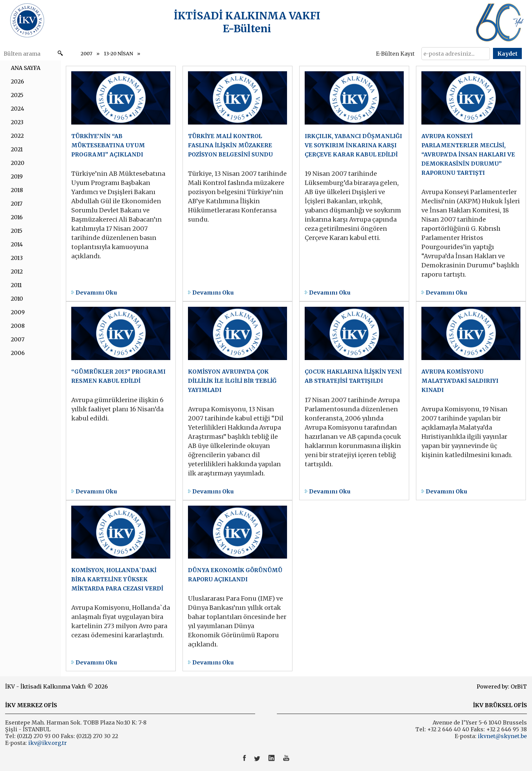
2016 (17, 217)
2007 (87, 54)
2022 (17, 136)
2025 (17, 95)
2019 (17, 176)
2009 (18, 312)
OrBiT (519, 687)
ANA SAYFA (26, 68)
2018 (17, 190)
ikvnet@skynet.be (502, 736)
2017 (17, 204)
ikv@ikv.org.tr (47, 743)
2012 (17, 271)
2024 (17, 109)
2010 (17, 299)
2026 (17, 81)
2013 (17, 258)
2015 (17, 231)
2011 (16, 285)
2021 (17, 149)
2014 (17, 244)
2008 (18, 326)
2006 (18, 353)
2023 (17, 122)
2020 (18, 163)
